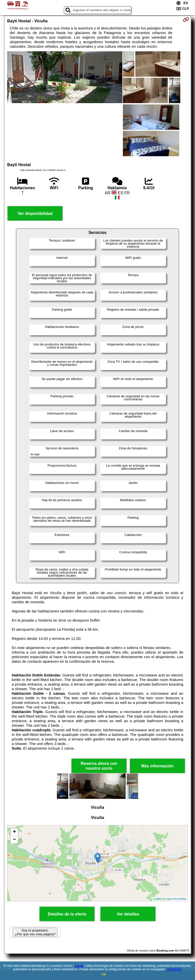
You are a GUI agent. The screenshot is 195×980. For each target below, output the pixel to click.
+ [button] (14, 832)
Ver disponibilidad (35, 214)
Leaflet (157, 899)
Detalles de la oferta (67, 914)
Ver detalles (128, 914)
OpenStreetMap (176, 899)
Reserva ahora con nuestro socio (99, 766)
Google (79, 966)
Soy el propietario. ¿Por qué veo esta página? (35, 932)
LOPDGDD (174, 969)
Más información (157, 766)
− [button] (14, 840)
